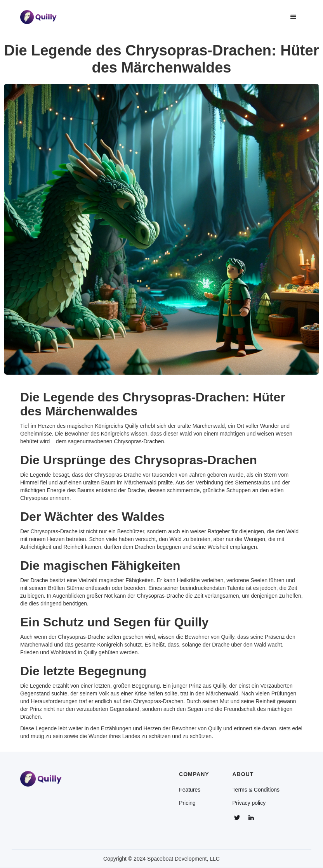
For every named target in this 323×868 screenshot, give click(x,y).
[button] (293, 17)
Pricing (187, 803)
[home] (38, 17)
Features (190, 790)
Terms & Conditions (256, 790)
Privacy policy (249, 803)
